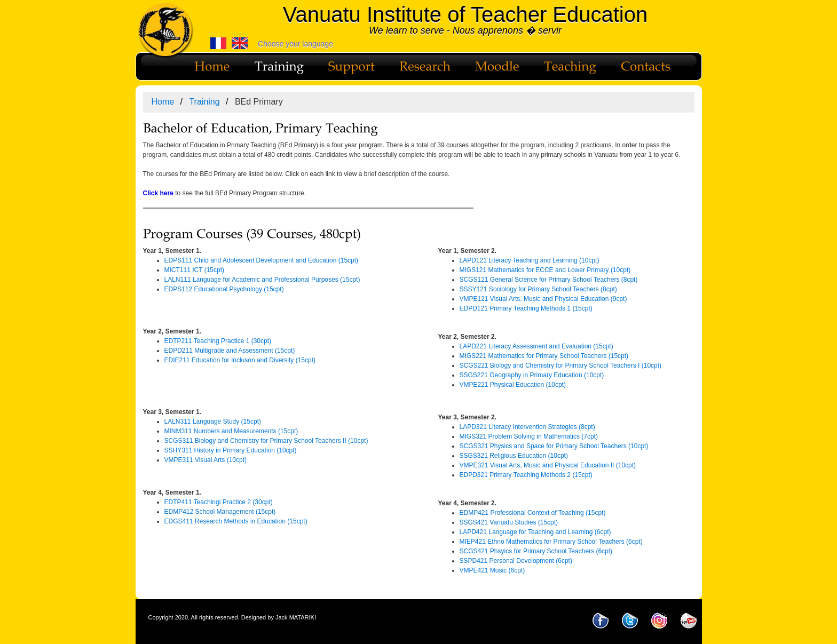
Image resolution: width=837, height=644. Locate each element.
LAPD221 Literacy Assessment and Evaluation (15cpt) (536, 346)
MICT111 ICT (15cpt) (194, 270)
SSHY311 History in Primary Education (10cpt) (231, 450)
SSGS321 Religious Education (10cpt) (514, 456)
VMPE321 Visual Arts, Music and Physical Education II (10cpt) (548, 465)
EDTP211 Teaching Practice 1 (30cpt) (218, 341)
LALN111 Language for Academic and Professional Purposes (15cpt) (262, 280)
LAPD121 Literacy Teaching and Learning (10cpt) (530, 260)
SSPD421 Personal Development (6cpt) (516, 561)
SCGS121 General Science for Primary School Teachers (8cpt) (549, 280)
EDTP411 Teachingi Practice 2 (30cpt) (219, 502)
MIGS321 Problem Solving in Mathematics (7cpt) (529, 436)
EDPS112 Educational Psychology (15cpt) (224, 289)
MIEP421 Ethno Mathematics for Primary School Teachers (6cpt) (551, 542)
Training (204, 102)
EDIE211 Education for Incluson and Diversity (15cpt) (240, 360)
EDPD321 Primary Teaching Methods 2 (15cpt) (526, 475)
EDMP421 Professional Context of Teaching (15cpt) (533, 513)
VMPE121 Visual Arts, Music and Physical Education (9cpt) (543, 299)
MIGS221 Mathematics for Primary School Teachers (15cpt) (544, 356)
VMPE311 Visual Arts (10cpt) (206, 460)
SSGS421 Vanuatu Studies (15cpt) (509, 522)
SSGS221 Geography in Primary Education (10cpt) (532, 375)
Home (163, 102)
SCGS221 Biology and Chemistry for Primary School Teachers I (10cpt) (561, 365)
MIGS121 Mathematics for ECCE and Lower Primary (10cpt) (545, 270)
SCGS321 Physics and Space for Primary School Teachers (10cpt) (554, 446)
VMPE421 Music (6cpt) (492, 570)
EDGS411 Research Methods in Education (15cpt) (236, 521)
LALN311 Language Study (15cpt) (213, 422)
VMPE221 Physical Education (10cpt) (513, 385)
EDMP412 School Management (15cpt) (220, 512)
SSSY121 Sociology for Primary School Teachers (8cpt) (538, 289)
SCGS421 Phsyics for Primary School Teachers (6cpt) (536, 551)
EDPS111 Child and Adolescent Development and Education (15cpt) (262, 260)
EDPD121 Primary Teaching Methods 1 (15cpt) (526, 308)
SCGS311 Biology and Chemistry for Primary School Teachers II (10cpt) (266, 441)
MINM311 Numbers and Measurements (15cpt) (231, 431)
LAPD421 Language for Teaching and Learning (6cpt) (535, 532)
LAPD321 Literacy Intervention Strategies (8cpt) (527, 427)
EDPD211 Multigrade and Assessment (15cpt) (230, 351)
